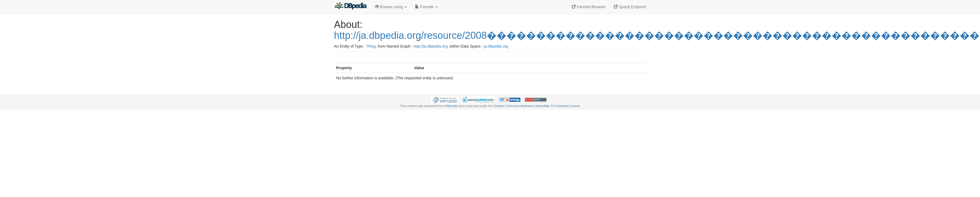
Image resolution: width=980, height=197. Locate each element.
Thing (371, 46)
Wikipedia (451, 106)
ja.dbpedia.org (496, 46)
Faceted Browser (589, 7)
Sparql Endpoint (630, 7)
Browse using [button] (391, 7)
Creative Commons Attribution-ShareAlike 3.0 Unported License (537, 106)
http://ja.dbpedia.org (431, 46)
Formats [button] (426, 7)
